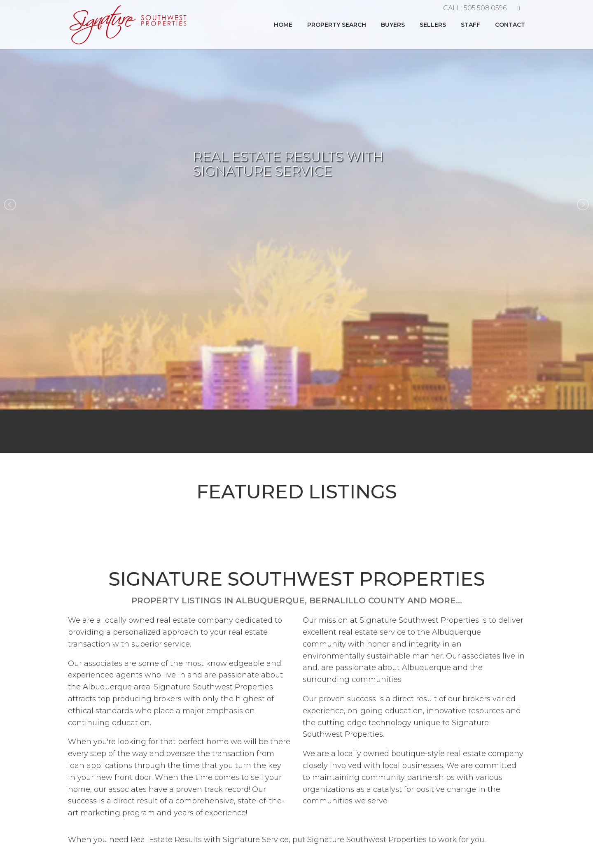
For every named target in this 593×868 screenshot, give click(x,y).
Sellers (433, 25)
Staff (470, 25)
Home (283, 25)
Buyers (393, 25)
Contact (510, 25)
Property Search (337, 25)
